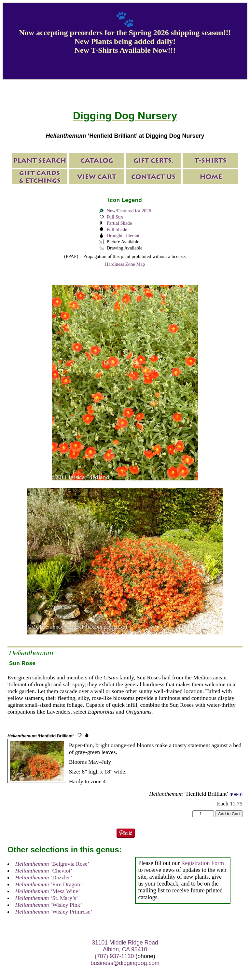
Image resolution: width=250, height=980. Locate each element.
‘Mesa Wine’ (48, 891)
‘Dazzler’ (44, 877)
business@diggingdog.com (125, 963)
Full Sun (115, 217)
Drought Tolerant (123, 235)
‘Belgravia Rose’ (52, 864)
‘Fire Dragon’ (49, 884)
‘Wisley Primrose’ (54, 912)
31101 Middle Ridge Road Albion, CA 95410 (125, 946)
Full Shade (117, 229)
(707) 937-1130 (114, 956)
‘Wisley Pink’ (49, 905)
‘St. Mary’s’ (47, 898)
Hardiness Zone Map (125, 264)
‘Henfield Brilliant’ (41, 736)
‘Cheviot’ (44, 871)
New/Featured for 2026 (129, 211)
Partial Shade (119, 223)
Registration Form (202, 863)
